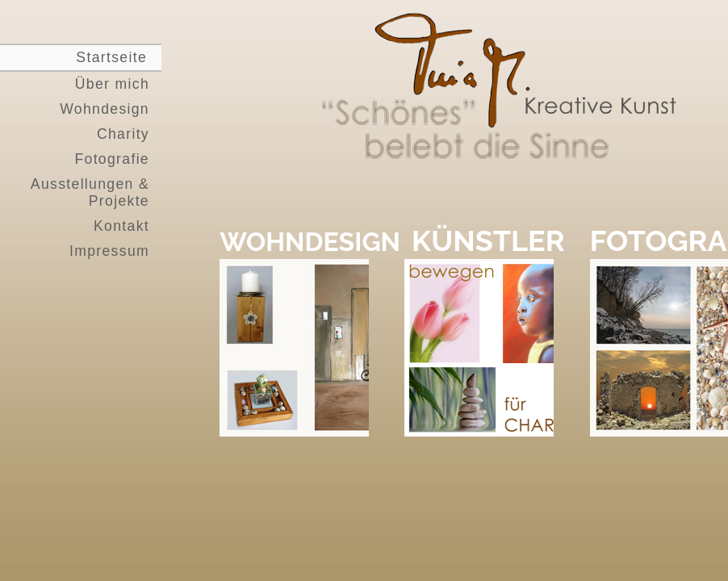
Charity (123, 134)
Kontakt (121, 226)
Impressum (109, 251)
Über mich (112, 84)
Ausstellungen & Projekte (90, 192)
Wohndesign (105, 109)
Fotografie (112, 159)
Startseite (111, 57)
